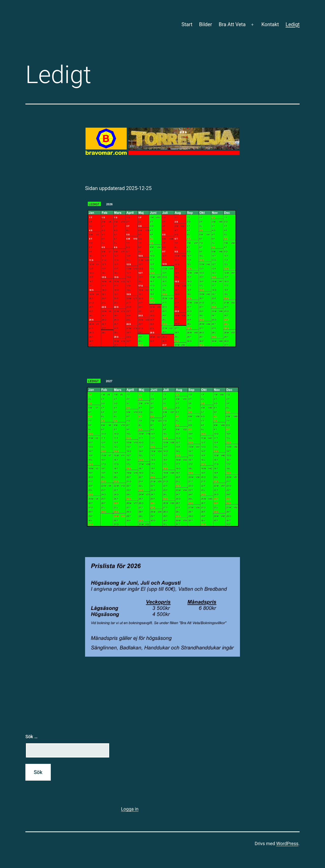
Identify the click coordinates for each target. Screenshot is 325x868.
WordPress (287, 843)
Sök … (31, 737)
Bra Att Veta (232, 24)
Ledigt (293, 24)
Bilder (206, 24)
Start (187, 24)
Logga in (130, 809)
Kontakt (270, 24)
